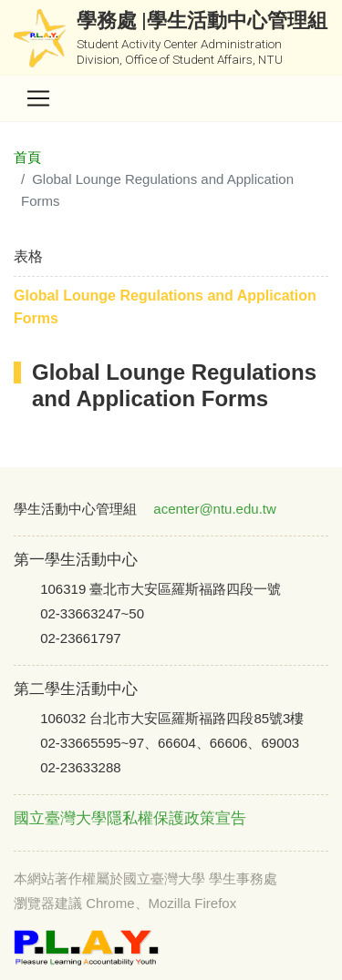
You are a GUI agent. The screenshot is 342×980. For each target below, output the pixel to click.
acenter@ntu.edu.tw (214, 509)
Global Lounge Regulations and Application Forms (165, 307)
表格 (28, 256)
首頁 (27, 157)
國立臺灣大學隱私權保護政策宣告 (130, 818)
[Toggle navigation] (38, 98)
